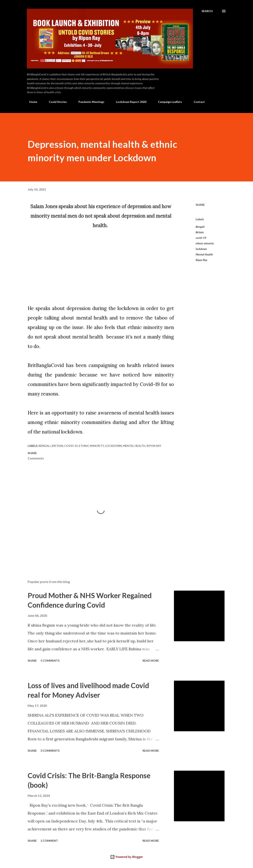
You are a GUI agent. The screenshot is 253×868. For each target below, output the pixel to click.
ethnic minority (205, 243)
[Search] (207, 11)
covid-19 (201, 238)
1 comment (49, 841)
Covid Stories (55, 102)
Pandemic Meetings (89, 102)
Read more (151, 661)
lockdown (201, 249)
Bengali (200, 227)
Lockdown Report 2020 (129, 102)
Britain (200, 232)
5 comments (50, 661)
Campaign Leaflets (168, 102)
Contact (197, 102)
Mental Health (204, 254)
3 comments (50, 751)
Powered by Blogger (126, 857)
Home (31, 102)
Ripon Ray (202, 260)
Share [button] (200, 205)
